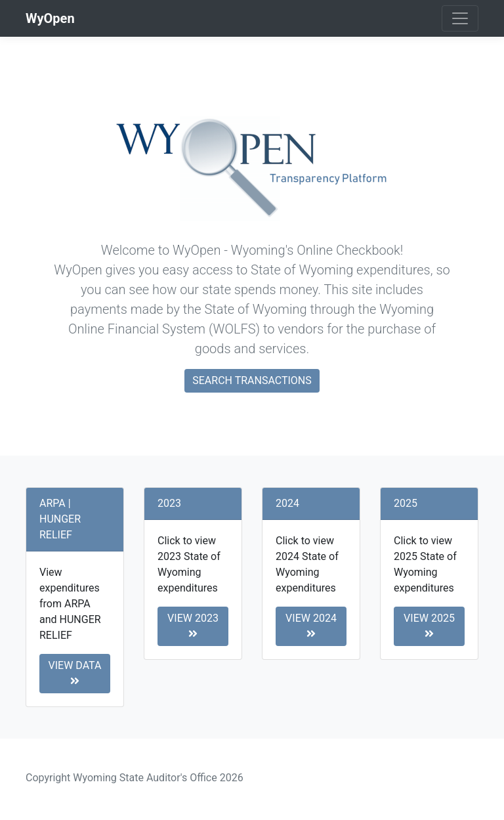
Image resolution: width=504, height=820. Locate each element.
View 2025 (429, 625)
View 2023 (193, 625)
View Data (75, 673)
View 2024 (311, 625)
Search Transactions (252, 380)
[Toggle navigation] (460, 18)
